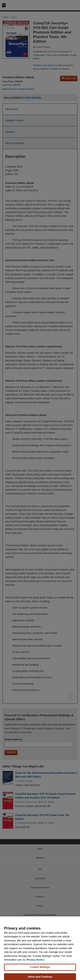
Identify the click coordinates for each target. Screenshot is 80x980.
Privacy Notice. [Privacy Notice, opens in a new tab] (36, 964)
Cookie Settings (40, 971)
